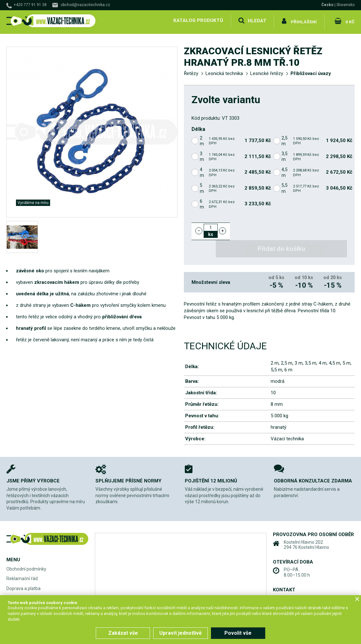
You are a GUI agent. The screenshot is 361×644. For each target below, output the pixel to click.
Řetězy (191, 71)
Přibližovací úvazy (311, 71)
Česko (327, 5)
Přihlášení (304, 20)
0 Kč (349, 20)
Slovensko (346, 5)
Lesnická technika (224, 71)
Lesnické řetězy (267, 71)
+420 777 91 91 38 (30, 5)
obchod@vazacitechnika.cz (85, 5)
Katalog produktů (198, 20)
